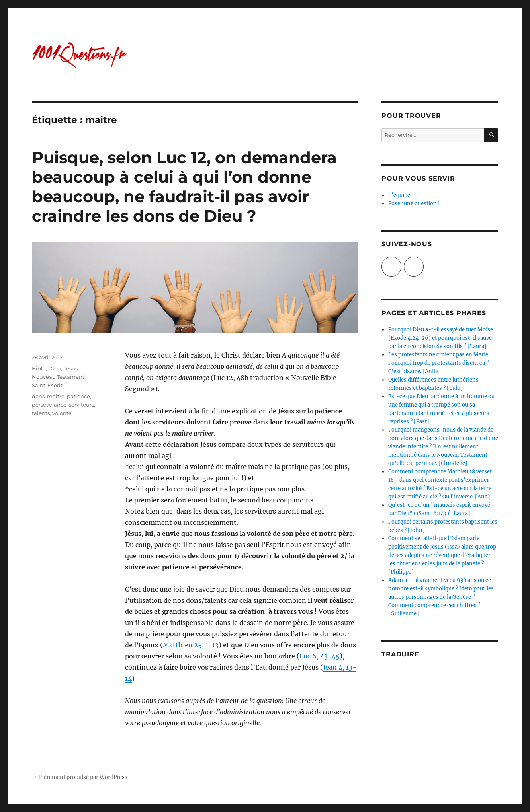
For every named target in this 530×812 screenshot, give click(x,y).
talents (41, 413)
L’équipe (399, 195)
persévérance (49, 405)
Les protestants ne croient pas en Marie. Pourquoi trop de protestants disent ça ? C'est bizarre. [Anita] (439, 363)
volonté (62, 413)
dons (38, 396)
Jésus (70, 368)
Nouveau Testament (58, 377)
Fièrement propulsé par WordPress (83, 777)
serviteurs (81, 405)
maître (56, 396)
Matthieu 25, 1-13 (191, 645)
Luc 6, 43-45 (320, 656)
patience (78, 396)
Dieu (55, 368)
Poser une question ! (414, 203)
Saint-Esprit (47, 385)
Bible (39, 368)
